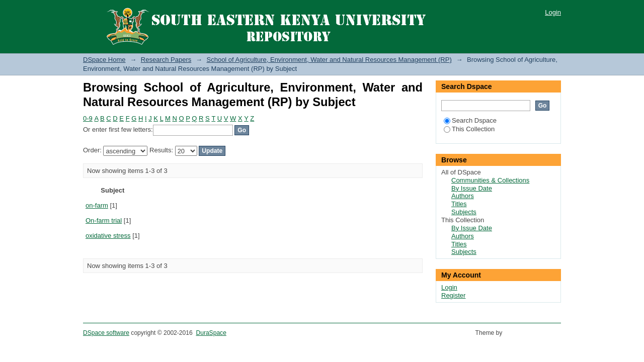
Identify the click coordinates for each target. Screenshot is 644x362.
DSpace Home (104, 60)
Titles (459, 204)
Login (553, 12)
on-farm (97, 205)
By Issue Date (472, 188)
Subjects (464, 212)
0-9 (88, 118)
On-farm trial (104, 220)
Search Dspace (470, 120)
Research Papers (166, 60)
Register (453, 295)
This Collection (469, 129)
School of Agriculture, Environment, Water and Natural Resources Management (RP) (329, 60)
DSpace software (106, 333)
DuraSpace (211, 333)
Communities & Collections (490, 180)
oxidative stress (108, 236)
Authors (463, 196)
